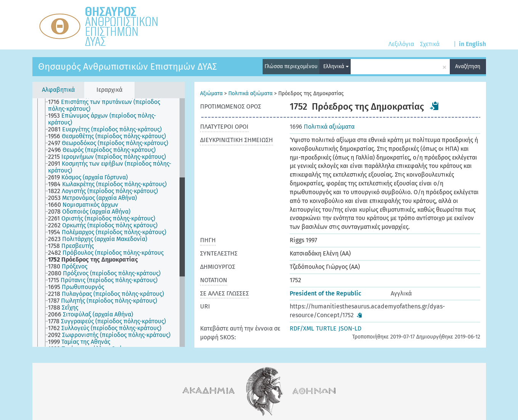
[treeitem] (117, 105)
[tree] (109, 223)
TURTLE (326, 328)
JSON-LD (350, 328)
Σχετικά (430, 44)
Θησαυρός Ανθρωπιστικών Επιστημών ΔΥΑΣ (127, 67)
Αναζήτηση (468, 66)
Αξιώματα (211, 93)
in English (472, 44)
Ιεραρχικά (109, 90)
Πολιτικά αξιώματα (250, 93)
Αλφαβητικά (58, 90)
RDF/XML (302, 328)
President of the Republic (326, 293)
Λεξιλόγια (401, 44)
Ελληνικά (336, 66)
